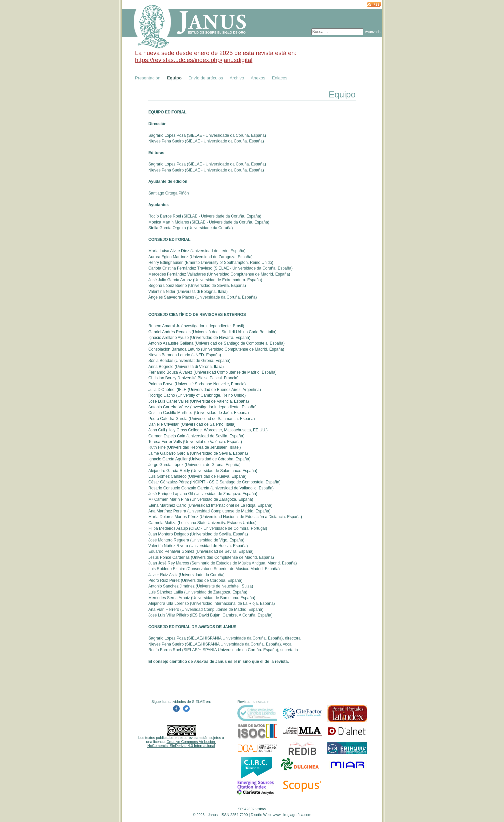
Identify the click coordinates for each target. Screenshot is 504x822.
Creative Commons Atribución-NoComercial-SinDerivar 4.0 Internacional (182, 744)
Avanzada (373, 32)
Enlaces (280, 78)
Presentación (148, 78)
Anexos (258, 78)
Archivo (237, 78)
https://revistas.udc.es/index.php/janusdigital (194, 60)
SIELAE (195, 135)
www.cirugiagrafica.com (292, 815)
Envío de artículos (206, 78)
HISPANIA (212, 638)
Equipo (174, 78)
